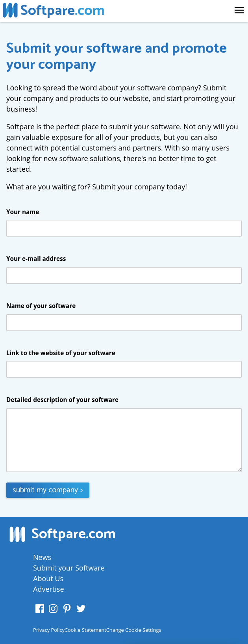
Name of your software (41, 306)
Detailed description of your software (62, 400)
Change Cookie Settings (134, 630)
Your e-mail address (36, 259)
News (42, 557)
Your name (23, 212)
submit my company (48, 490)
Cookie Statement (85, 630)
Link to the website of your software (61, 353)
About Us (48, 578)
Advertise (49, 589)
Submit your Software (69, 568)
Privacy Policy (49, 630)
